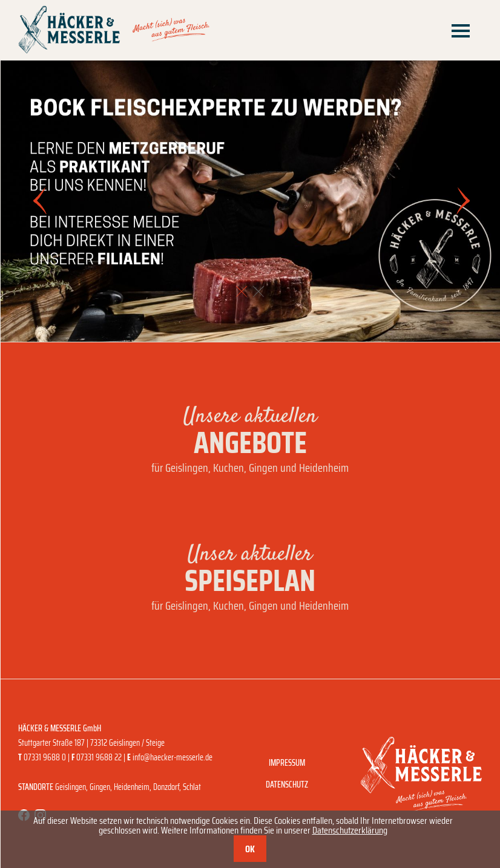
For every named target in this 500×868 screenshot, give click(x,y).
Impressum (287, 763)
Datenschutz (287, 785)
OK (250, 849)
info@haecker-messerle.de (173, 757)
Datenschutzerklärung (350, 830)
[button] (242, 292)
